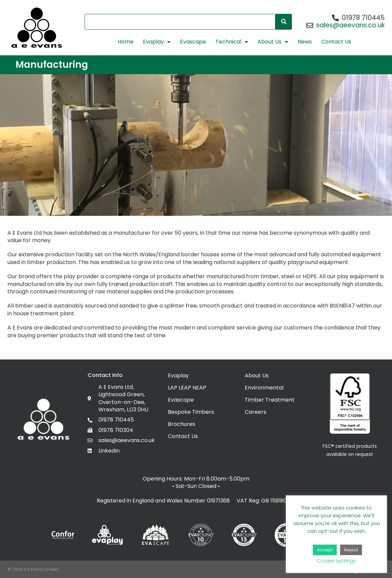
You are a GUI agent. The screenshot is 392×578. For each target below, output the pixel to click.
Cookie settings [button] (336, 561)
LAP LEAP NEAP (187, 388)
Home (126, 42)
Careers (255, 412)
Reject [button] (351, 550)
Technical (232, 42)
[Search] (284, 22)
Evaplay (157, 42)
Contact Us (336, 42)
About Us (273, 42)
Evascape (193, 42)
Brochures (182, 424)
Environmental (264, 388)
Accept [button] (325, 550)
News (305, 42)
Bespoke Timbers (191, 412)
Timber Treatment (270, 400)
